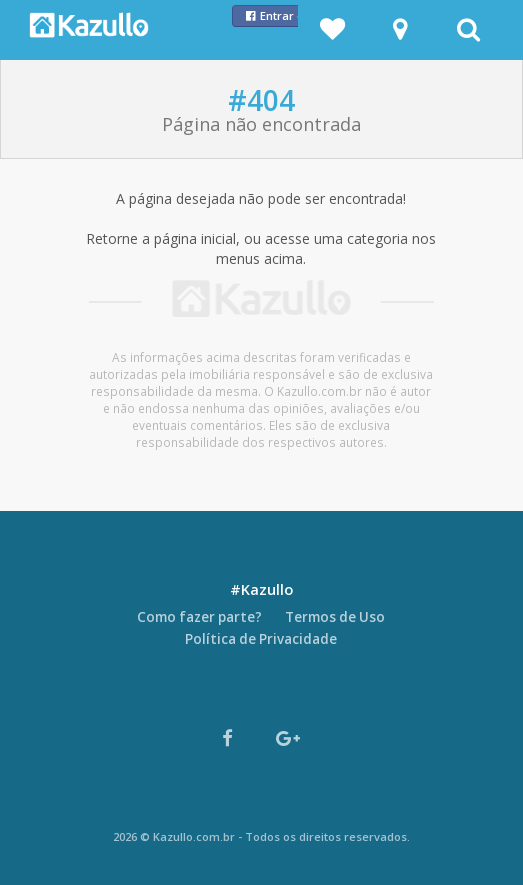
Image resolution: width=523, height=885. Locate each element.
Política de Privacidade (261, 639)
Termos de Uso (335, 617)
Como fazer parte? (199, 617)
